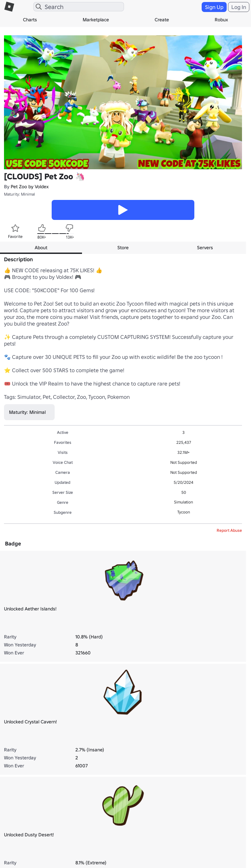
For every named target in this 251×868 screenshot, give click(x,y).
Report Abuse (229, 530)
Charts (30, 20)
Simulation (183, 502)
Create (162, 20)
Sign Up (214, 7)
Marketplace (96, 20)
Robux (221, 20)
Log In (239, 7)
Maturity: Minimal (19, 194)
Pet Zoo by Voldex (30, 187)
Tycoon (184, 512)
